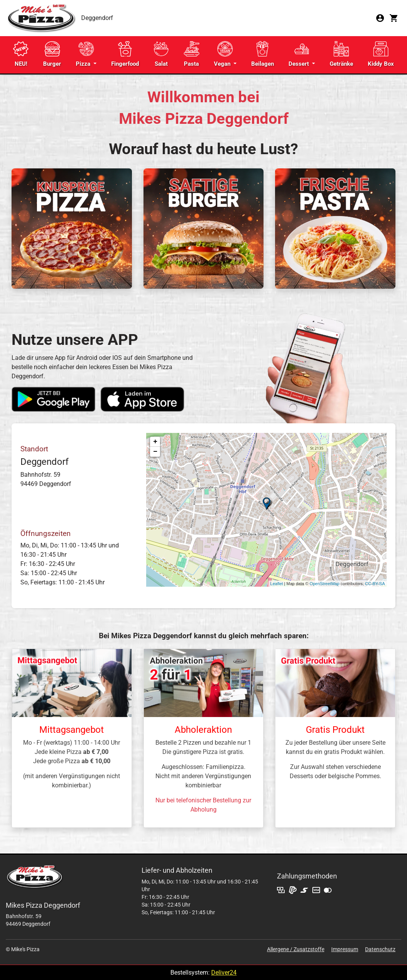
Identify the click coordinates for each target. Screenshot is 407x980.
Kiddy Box (381, 54)
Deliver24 (224, 973)
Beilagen (263, 54)
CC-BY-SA (375, 584)
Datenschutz (380, 949)
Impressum (345, 949)
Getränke (341, 54)
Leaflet (277, 584)
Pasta (192, 54)
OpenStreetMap (325, 584)
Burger (52, 54)
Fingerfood (125, 54)
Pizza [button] (85, 54)
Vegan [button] (223, 54)
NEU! (21, 54)
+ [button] (155, 442)
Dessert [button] (299, 54)
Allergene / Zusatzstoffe (296, 949)
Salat (161, 54)
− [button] (155, 452)
